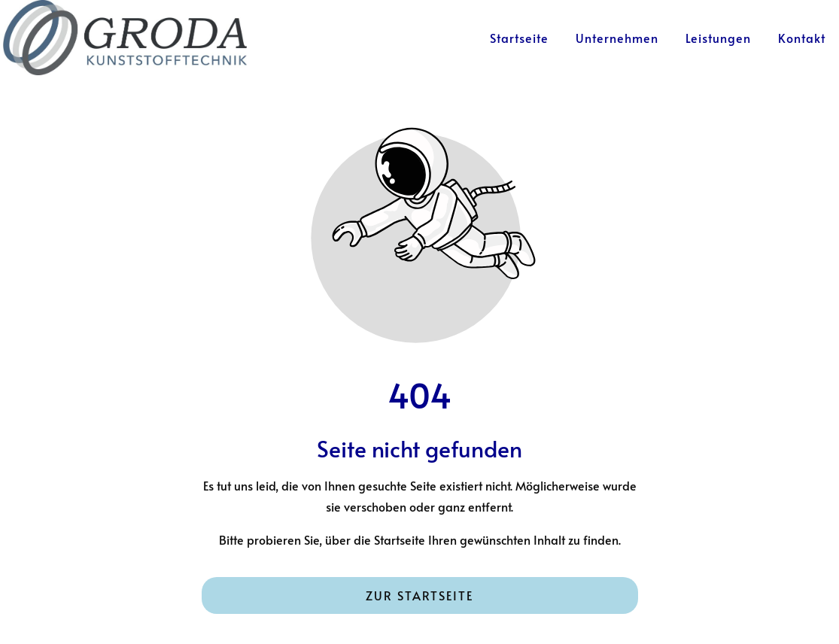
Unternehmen (617, 38)
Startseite (519, 38)
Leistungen (718, 38)
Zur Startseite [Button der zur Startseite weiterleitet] (419, 595)
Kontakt (802, 38)
